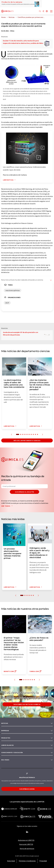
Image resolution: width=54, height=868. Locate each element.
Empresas (5, 731)
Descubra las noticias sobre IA (27, 704)
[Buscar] (40, 11)
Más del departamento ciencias (27, 440)
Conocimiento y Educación (12, 753)
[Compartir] (43, 11)
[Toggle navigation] (51, 11)
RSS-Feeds (5, 760)
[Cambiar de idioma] (47, 11)
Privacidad (43, 861)
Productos (6, 738)
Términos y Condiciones (27, 861)
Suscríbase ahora (27, 789)
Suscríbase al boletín (24, 492)
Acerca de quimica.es (27, 848)
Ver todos (7, 506)
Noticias (5, 723)
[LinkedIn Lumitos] (27, 832)
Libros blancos (7, 745)
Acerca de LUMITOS (26, 844)
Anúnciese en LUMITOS (26, 840)
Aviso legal (11, 861)
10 (37, 434)
